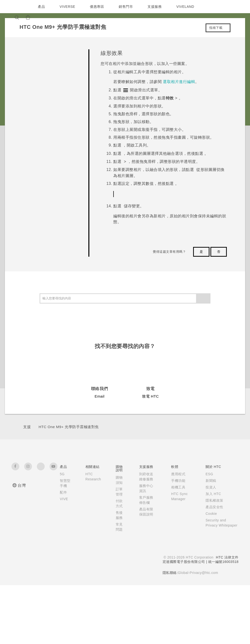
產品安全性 (213, 565)
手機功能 (177, 538)
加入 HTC (212, 552)
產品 (41, 7)
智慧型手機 (63, 544)
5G (62, 532)
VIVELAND (187, 7)
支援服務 (156, 7)
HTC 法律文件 (227, 616)
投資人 (210, 545)
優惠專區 (98, 7)
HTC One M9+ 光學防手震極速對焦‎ (69, 485)
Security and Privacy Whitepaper (216, 583)
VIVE (64, 562)
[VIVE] (52, 17)
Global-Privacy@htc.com (197, 632)
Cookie (211, 571)
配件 (63, 555)
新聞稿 (210, 538)
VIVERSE (68, 7)
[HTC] (17, 7)
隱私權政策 (213, 558)
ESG (208, 532)
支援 (27, 485)
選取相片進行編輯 (179, 82)
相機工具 (177, 545)
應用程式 (177, 532)
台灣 (22, 543)
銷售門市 (127, 7)
